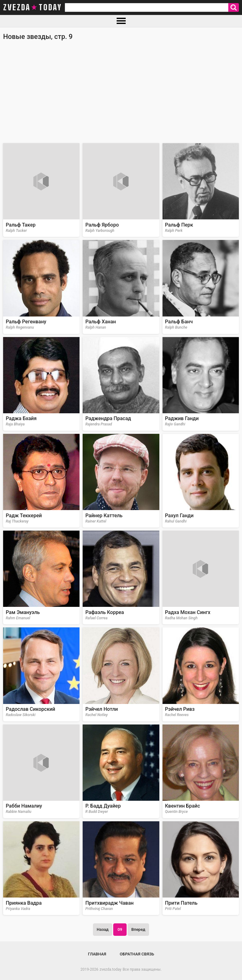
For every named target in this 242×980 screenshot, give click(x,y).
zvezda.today (110, 969)
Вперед (138, 929)
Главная (97, 954)
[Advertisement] (121, 95)
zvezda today (32, 7)
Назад (103, 929)
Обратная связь (137, 954)
